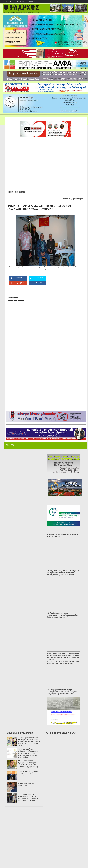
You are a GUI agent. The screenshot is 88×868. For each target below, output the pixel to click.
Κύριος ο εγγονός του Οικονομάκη (26, 784)
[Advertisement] (25, 165)
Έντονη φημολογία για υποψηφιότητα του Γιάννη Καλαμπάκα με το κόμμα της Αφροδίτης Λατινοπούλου (29, 797)
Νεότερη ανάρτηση (17, 192)
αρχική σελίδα (8, 1)
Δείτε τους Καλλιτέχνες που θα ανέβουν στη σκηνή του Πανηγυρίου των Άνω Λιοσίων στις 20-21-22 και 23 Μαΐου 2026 (29, 742)
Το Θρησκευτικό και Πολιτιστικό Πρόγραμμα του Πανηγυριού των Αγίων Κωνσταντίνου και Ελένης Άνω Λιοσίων (28, 753)
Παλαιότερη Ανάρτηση (73, 199)
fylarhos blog (21, 1)
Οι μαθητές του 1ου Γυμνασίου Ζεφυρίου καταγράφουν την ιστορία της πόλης (62, 693)
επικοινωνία (34, 1)
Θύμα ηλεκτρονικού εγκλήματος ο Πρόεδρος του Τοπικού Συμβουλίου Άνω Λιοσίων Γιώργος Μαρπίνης (29, 764)
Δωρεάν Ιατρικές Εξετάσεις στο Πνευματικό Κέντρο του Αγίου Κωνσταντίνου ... (28, 774)
